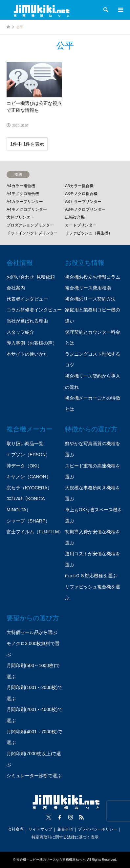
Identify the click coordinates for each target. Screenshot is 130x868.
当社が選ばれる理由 (27, 321)
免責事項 (65, 829)
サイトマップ (40, 829)
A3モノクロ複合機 (81, 194)
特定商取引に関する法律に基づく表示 (65, 837)
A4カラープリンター (25, 202)
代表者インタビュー (27, 299)
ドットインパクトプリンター (32, 233)
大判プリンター (20, 217)
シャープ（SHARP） (28, 521)
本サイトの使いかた (27, 354)
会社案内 (16, 288)
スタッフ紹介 (20, 332)
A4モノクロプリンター (27, 209)
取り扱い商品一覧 (25, 444)
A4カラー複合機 (21, 186)
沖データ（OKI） (24, 466)
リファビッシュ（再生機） (89, 233)
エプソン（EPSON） (28, 455)
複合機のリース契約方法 (90, 299)
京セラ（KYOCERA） (29, 488)
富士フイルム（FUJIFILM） (35, 532)
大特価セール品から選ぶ (32, 632)
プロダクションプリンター (30, 225)
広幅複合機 (75, 217)
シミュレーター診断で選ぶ (34, 776)
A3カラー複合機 (79, 186)
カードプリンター (81, 225)
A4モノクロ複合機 (23, 194)
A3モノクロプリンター (85, 209)
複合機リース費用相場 (88, 288)
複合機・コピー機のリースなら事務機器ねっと (51, 860)
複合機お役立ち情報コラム (93, 277)
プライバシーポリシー (97, 829)
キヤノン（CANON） (29, 477)
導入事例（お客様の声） (32, 343)
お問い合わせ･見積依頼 (31, 277)
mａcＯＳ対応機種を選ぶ (91, 576)
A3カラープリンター (83, 202)
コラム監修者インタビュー (34, 310)
